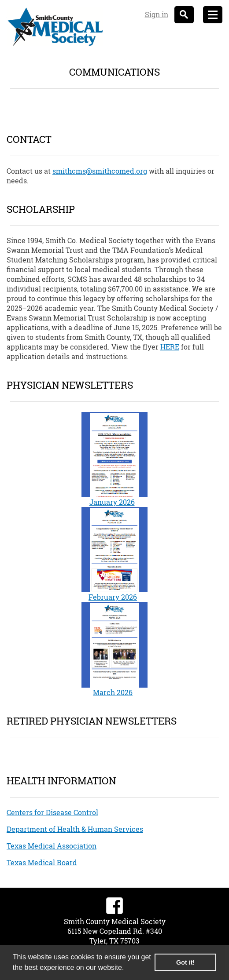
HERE (170, 347)
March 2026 (113, 692)
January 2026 (112, 502)
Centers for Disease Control (52, 812)
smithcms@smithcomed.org (100, 171)
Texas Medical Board (42, 862)
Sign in (157, 14)
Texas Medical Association (52, 846)
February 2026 (113, 597)
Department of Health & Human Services (75, 829)
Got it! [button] (185, 962)
